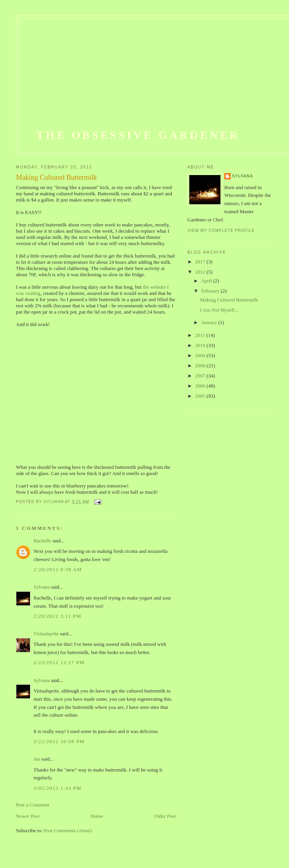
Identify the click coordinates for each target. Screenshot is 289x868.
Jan (37, 759)
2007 (201, 376)
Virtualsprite (46, 634)
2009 (201, 355)
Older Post (165, 816)
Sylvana (42, 587)
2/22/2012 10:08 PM (59, 741)
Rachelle (42, 541)
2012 (201, 272)
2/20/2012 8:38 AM (58, 569)
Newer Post (28, 816)
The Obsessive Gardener (138, 135)
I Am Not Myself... (219, 310)
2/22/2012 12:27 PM (59, 662)
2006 (201, 386)
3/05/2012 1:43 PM (57, 788)
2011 (201, 335)
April (207, 281)
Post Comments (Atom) (68, 830)
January (210, 322)
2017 (201, 262)
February (211, 291)
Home (97, 816)
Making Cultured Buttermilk (229, 300)
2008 (201, 366)
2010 (201, 345)
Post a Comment (33, 805)
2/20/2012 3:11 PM (57, 616)
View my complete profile (221, 231)
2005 (201, 396)
